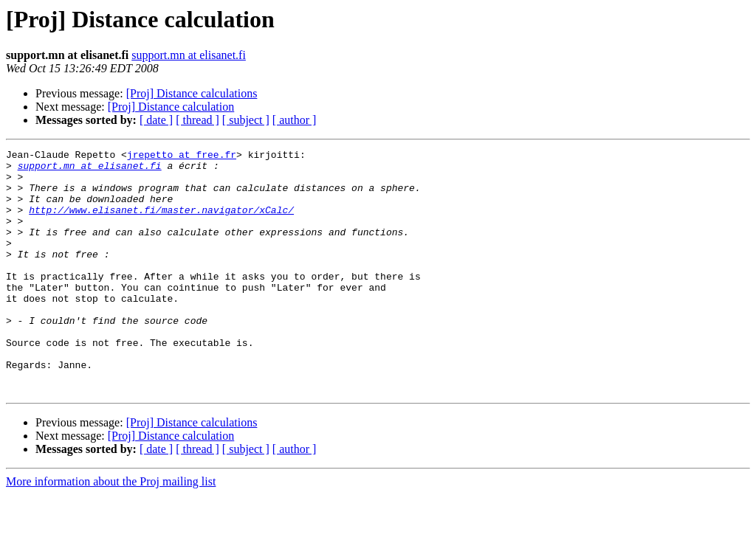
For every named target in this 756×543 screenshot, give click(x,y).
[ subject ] (246, 120)
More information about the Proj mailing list (111, 530)
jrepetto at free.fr (182, 156)
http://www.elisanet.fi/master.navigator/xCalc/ (161, 223)
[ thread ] (197, 120)
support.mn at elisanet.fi (189, 55)
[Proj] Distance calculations (192, 93)
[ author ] (295, 120)
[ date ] (156, 120)
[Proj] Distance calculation (171, 107)
